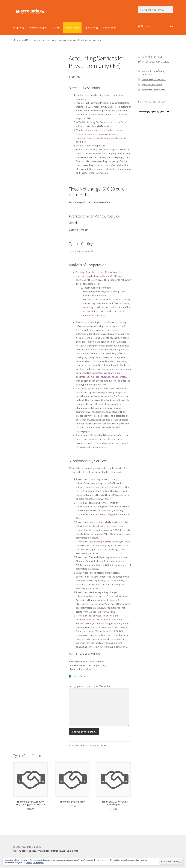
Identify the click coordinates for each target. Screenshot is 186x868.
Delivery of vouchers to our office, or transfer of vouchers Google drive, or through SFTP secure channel (100, 276)
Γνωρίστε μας (72, 28)
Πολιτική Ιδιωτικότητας (35, 863)
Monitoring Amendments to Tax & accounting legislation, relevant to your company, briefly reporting (99, 134)
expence (115, 149)
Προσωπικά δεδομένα (152, 85)
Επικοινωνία (110, 28)
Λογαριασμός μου (38, 28)
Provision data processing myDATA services (98, 542)
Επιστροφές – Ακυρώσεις (154, 79)
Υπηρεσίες (18, 28)
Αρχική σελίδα (23, 40)
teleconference (84, 483)
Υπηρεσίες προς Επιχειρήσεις (44, 40)
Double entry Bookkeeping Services (94, 95)
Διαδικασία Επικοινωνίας (153, 90)
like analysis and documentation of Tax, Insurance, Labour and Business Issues (99, 620)
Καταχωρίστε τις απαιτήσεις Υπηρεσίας (90, 686)
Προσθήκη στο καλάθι (84, 732)
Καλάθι (56, 28)
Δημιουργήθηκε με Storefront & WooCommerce (53, 851)
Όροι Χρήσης (91, 28)
